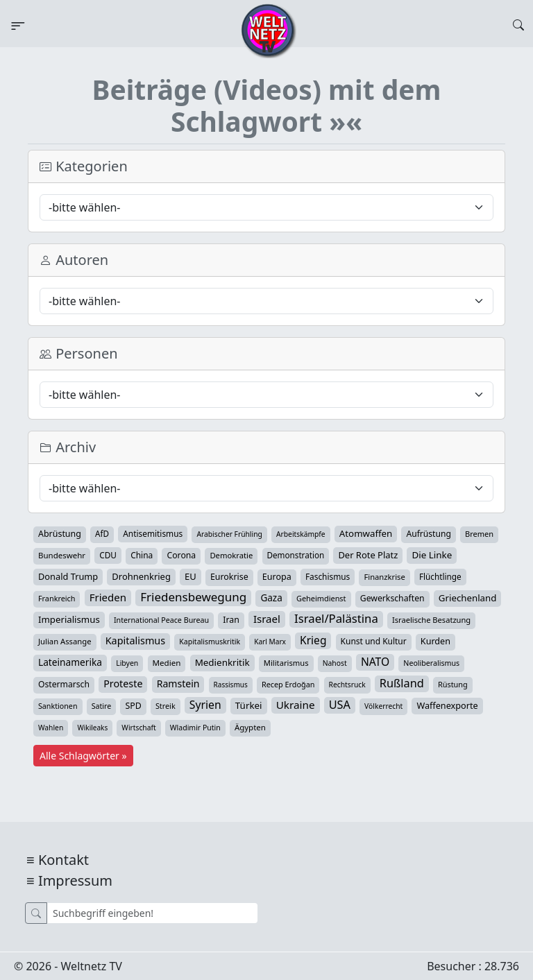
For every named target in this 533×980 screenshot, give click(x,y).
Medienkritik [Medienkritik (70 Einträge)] (222, 662)
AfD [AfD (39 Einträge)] (102, 534)
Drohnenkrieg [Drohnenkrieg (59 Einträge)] (141, 576)
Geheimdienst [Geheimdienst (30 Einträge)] (321, 598)
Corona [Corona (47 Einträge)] (181, 555)
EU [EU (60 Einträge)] (191, 576)
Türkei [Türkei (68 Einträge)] (249, 705)
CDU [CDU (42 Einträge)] (108, 555)
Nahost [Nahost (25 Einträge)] (335, 663)
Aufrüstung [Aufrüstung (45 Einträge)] (428, 534)
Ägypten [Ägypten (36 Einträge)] (250, 727)
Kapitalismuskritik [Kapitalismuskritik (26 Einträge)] (210, 642)
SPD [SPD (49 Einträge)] (133, 706)
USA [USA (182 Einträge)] (340, 705)
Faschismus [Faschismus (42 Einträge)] (328, 576)
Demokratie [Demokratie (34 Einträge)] (231, 555)
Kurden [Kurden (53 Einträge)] (435, 641)
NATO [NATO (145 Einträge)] (375, 662)
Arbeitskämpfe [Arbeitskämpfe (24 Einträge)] (301, 534)
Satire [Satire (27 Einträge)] (102, 706)
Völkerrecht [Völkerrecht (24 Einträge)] (383, 706)
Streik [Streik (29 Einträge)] (166, 706)
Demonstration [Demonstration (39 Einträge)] (296, 555)
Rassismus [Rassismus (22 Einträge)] (231, 685)
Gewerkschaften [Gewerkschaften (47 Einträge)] (392, 598)
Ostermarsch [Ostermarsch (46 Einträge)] (64, 684)
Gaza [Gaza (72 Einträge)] (271, 598)
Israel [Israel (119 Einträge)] (267, 619)
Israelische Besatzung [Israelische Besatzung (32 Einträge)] (431, 620)
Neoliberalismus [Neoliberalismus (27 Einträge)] (431, 663)
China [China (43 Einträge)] (142, 555)
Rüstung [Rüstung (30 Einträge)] (453, 684)
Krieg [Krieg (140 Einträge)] (313, 640)
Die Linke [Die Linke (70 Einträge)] (432, 555)
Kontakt (64, 860)
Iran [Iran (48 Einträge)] (231, 620)
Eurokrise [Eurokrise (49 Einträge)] (229, 577)
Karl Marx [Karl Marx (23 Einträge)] (270, 642)
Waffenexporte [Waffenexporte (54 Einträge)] (447, 705)
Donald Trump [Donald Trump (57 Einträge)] (68, 576)
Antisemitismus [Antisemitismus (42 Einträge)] (153, 533)
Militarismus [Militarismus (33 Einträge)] (286, 663)
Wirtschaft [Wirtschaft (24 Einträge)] (138, 728)
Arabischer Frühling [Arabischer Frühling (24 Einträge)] (229, 534)
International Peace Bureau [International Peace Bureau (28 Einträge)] (161, 620)
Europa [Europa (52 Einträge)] (277, 577)
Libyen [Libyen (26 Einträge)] (127, 663)
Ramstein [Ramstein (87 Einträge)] (178, 684)
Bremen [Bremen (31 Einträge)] (479, 534)
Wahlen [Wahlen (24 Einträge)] (51, 728)
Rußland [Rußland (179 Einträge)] (402, 683)
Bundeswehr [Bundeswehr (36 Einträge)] (62, 555)
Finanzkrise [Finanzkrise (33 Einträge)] (384, 577)
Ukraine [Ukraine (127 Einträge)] (296, 705)
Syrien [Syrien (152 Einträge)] (205, 705)
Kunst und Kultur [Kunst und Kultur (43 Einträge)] (374, 641)
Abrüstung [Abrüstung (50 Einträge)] (60, 534)
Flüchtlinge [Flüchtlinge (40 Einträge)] (440, 576)
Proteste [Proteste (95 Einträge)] (123, 684)
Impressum (75, 880)
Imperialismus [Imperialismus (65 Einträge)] (69, 619)
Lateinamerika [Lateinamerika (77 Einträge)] (70, 662)
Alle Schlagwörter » (83, 756)
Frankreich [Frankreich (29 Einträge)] (57, 598)
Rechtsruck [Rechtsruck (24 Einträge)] (347, 685)
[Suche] (152, 913)
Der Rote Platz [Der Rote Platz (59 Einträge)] (368, 555)
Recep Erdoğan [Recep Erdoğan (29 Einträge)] (288, 684)
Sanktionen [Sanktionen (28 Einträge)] (58, 706)
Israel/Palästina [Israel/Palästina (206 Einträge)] (336, 619)
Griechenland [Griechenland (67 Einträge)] (468, 598)
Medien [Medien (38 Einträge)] (167, 663)
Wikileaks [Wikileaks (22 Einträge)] (92, 728)
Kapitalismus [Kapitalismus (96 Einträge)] (135, 641)
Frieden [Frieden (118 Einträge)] (108, 597)
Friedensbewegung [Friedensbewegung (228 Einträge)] (193, 597)
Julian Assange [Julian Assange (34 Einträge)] (65, 641)
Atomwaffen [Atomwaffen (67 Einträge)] (366, 533)
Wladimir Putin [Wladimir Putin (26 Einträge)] (195, 728)
